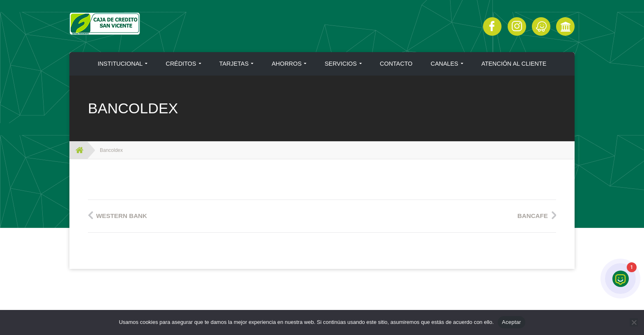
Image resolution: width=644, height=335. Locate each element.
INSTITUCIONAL (120, 64)
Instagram (517, 26)
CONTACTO (396, 64)
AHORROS (287, 64)
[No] (634, 322)
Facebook (492, 26)
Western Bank (122, 216)
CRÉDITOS (181, 64)
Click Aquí (541, 26)
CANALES (445, 64)
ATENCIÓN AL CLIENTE (514, 64)
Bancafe (533, 216)
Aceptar (512, 322)
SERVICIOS (341, 64)
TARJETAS (234, 64)
